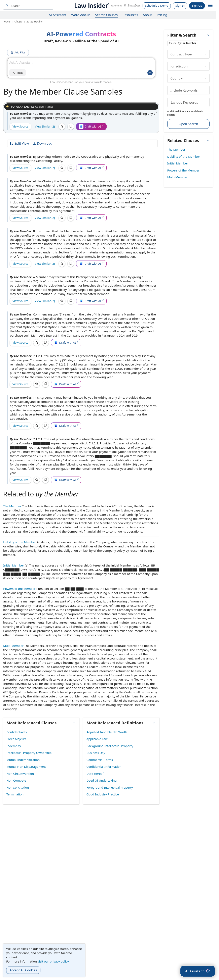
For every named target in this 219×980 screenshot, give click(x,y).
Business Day (96, 753)
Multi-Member (13, 646)
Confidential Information (104, 767)
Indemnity (14, 746)
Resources (130, 15)
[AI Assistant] (198, 971)
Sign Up (197, 6)
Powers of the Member (19, 589)
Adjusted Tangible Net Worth (107, 732)
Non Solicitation (18, 787)
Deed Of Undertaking (102, 780)
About (147, 15)
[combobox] (28, 6)
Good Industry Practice (103, 794)
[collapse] (206, 54)
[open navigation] (210, 6)
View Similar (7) (45, 168)
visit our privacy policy (53, 961)
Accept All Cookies (23, 970)
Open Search (188, 124)
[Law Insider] (107, 6)
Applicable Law (97, 739)
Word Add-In (81, 15)
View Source (20, 126)
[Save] (62, 127)
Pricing (162, 15)
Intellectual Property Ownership (29, 753)
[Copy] (71, 127)
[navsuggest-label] (28, 6)
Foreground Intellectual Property (110, 787)
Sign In (180, 6)
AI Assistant (58, 15)
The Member (12, 506)
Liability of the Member (20, 542)
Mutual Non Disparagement (26, 767)
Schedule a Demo (157, 6)
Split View (19, 143)
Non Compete (16, 780)
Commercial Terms (100, 760)
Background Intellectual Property (110, 746)
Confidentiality (17, 732)
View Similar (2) (45, 126)
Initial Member (14, 565)
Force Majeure (16, 739)
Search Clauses (106, 15)
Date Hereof (95, 774)
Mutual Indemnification (23, 760)
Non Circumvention (20, 774)
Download (42, 143)
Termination (15, 794)
